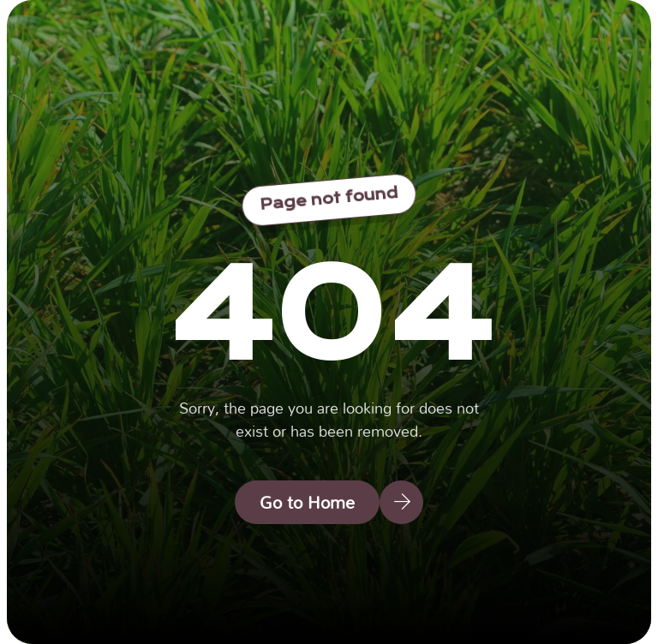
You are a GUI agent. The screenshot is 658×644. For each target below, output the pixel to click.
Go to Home (307, 502)
